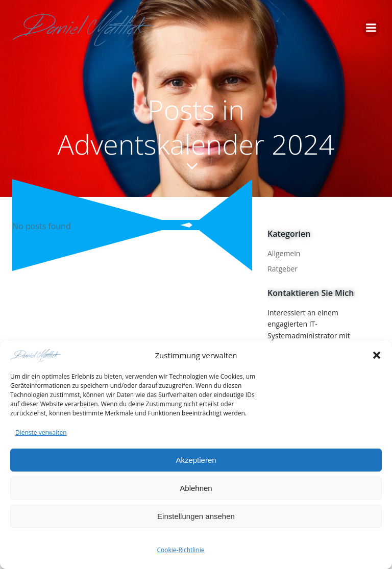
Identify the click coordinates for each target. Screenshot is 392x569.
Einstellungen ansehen (196, 518)
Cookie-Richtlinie (181, 552)
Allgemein (284, 253)
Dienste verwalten (41, 434)
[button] (377, 357)
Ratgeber (283, 269)
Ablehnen (196, 490)
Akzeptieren (196, 462)
